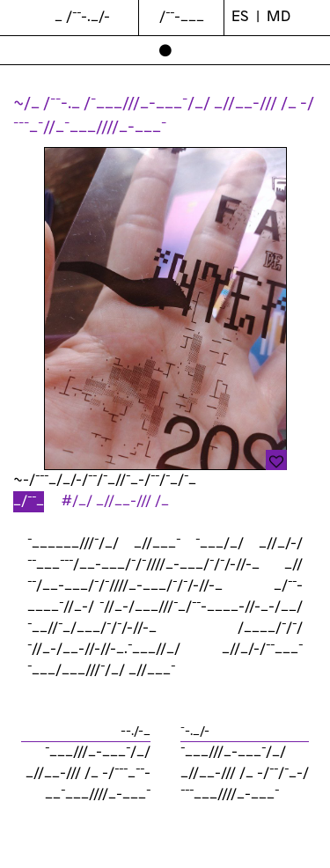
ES (240, 17)
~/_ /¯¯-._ (48, 104)
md (279, 17)
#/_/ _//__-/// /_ (115, 501)
